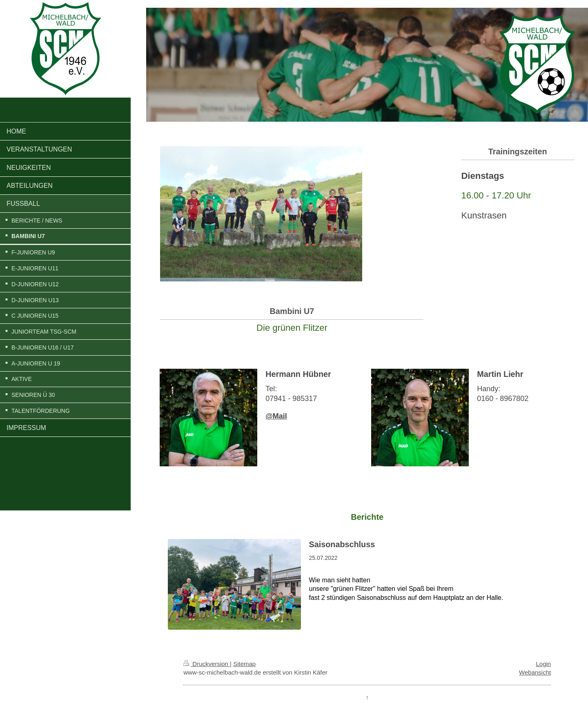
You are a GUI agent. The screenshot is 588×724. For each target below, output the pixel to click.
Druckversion (207, 664)
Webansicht (535, 672)
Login (544, 664)
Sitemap (244, 664)
